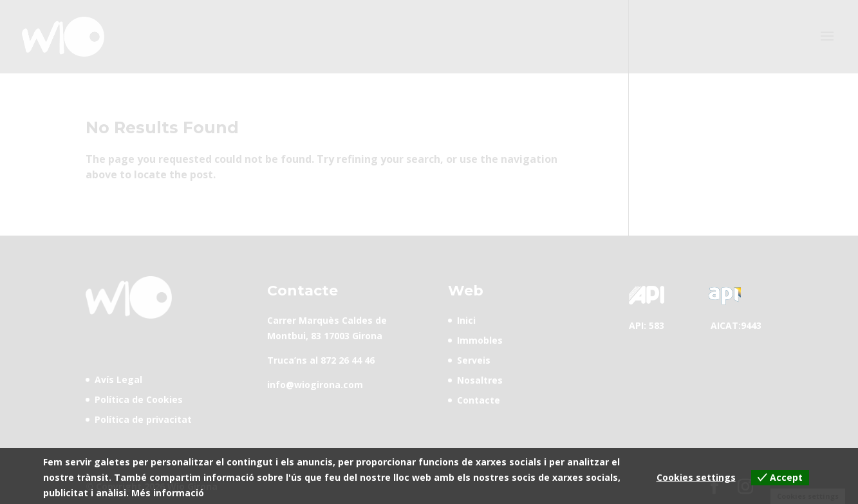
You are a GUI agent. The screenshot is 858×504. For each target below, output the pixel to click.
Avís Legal (118, 379)
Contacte (479, 400)
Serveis (474, 360)
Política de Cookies (139, 399)
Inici (466, 320)
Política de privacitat (143, 419)
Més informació (168, 493)
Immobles (480, 340)
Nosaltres (480, 380)
